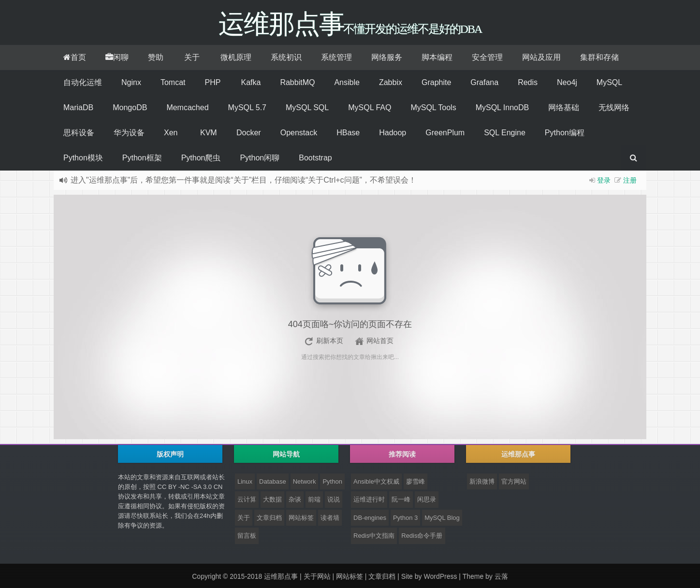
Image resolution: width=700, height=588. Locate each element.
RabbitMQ (297, 82)
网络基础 (564, 108)
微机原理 (236, 57)
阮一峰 (401, 499)
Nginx (131, 82)
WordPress (440, 576)
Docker (249, 133)
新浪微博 (482, 481)
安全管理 (487, 57)
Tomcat (173, 82)
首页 (75, 57)
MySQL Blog (442, 518)
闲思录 (427, 499)
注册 (630, 180)
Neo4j (567, 82)
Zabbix (391, 82)
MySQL (609, 82)
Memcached (187, 108)
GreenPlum (445, 133)
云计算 (247, 499)
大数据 (272, 499)
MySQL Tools (433, 108)
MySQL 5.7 (247, 108)
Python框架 (142, 158)
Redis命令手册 (422, 536)
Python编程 (565, 133)
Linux (245, 481)
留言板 (247, 536)
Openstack (299, 133)
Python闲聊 (260, 158)
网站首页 (380, 341)
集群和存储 (599, 57)
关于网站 (317, 576)
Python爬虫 (201, 158)
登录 (604, 180)
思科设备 (79, 133)
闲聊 (117, 57)
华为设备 (129, 133)
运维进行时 (369, 499)
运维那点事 (281, 576)
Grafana (484, 82)
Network (305, 481)
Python (332, 481)
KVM (209, 133)
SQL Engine (505, 133)
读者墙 (330, 518)
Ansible (347, 82)
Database (273, 481)
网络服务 (387, 57)
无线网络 (614, 108)
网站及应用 (541, 57)
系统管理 (336, 57)
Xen (171, 133)
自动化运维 (83, 82)
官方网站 (514, 481)
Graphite (436, 82)
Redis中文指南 (374, 536)
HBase (348, 133)
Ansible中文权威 (376, 481)
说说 (334, 499)
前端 (314, 499)
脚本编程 (437, 57)
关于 (192, 57)
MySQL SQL (307, 108)
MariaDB (78, 108)
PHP (212, 82)
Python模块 (83, 158)
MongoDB (130, 108)
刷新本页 (330, 341)
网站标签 (301, 518)
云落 (501, 576)
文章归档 (269, 518)
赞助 (156, 57)
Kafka (251, 82)
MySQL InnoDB (503, 108)
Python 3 (405, 518)
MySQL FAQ (370, 108)
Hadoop (393, 133)
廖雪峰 (416, 481)
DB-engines (370, 518)
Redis (528, 82)
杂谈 (295, 499)
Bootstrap (315, 158)
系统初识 (286, 57)
